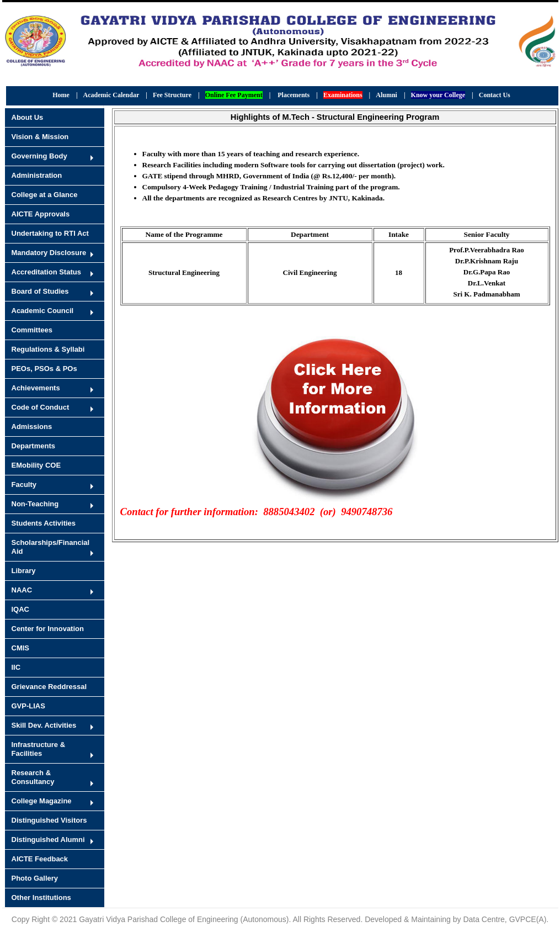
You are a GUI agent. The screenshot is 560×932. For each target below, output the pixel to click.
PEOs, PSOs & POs (44, 369)
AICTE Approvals (41, 214)
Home (61, 95)
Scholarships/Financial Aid (51, 547)
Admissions (32, 427)
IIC (16, 667)
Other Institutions (41, 897)
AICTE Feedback (40, 859)
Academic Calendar (111, 95)
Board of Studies (40, 291)
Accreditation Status (46, 272)
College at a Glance (45, 195)
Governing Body (39, 156)
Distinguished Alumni (48, 840)
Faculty (24, 484)
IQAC (21, 609)
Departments (33, 446)
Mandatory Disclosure (49, 253)
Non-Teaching (35, 504)
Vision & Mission (40, 137)
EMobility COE (36, 465)
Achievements (36, 388)
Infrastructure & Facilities (39, 749)
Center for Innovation (48, 629)
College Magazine (42, 801)
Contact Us (495, 95)
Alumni (386, 95)
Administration (37, 175)
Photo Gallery (35, 878)
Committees (32, 330)
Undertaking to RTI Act (50, 233)
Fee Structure (172, 95)
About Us (28, 117)
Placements (294, 95)
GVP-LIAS (28, 706)
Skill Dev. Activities (44, 725)
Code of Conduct (41, 407)
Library (24, 571)
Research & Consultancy (33, 777)
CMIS (21, 648)
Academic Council (43, 311)
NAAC (22, 590)
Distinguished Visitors (49, 820)
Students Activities (44, 523)
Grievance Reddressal (49, 687)
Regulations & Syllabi (48, 349)
